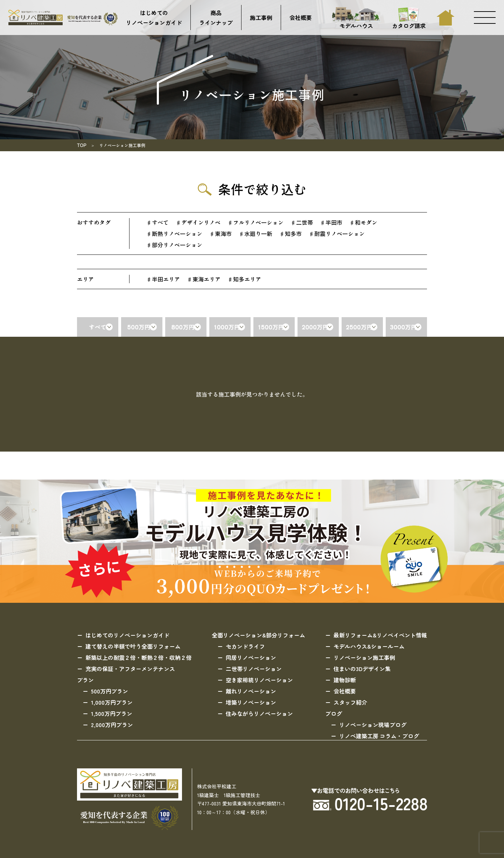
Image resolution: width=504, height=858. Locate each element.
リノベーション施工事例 (364, 657)
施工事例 (261, 18)
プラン (85, 680)
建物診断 (345, 680)
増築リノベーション (251, 702)
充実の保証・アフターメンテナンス (130, 669)
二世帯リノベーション (254, 669)
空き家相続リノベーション (259, 680)
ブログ (334, 713)
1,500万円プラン (112, 713)
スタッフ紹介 (350, 702)
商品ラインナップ (216, 18)
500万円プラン (110, 691)
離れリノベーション (251, 691)
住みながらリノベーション (259, 713)
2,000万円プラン (112, 725)
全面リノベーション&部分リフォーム (258, 635)
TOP (82, 145)
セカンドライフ (245, 646)
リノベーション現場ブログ (373, 725)
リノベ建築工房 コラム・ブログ (379, 736)
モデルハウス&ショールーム (369, 646)
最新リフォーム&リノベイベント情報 (380, 635)
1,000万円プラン (112, 702)
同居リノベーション (251, 657)
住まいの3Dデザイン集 (362, 669)
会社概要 (301, 18)
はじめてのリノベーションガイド (154, 18)
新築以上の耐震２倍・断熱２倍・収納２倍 (139, 657)
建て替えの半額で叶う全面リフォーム (133, 646)
